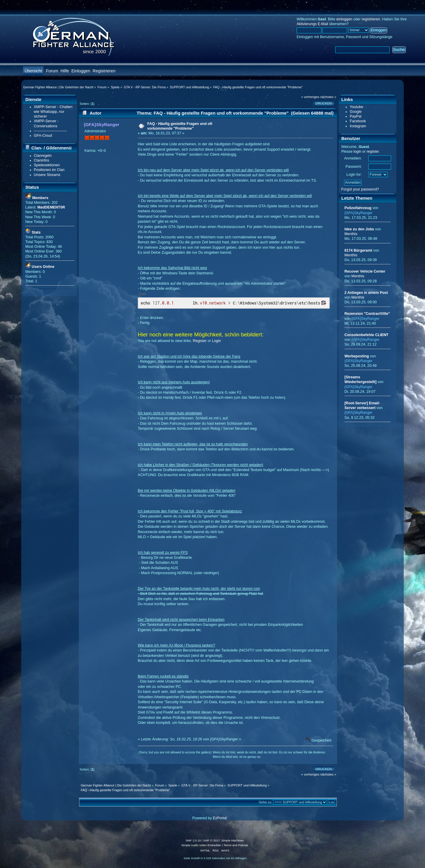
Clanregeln (43, 156)
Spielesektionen (47, 165)
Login (216, 341)
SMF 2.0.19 (193, 840)
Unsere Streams (47, 175)
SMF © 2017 (212, 840)
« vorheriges (310, 97)
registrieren (371, 19)
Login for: (354, 175)
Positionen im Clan (49, 170)
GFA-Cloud (43, 136)
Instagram (358, 126)
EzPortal (220, 818)
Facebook (358, 121)
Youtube (356, 107)
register (373, 152)
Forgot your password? (360, 189)
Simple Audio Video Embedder (201, 845)
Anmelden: (353, 158)
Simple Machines (233, 840)
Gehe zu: (266, 802)
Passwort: (354, 167)
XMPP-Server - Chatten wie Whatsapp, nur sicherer (53, 112)
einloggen (344, 19)
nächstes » (328, 97)
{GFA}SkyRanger (102, 124)
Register (200, 341)
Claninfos (42, 160)
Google (356, 112)
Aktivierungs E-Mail (312, 24)
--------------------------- (50, 131)
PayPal (356, 116)
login (357, 152)
